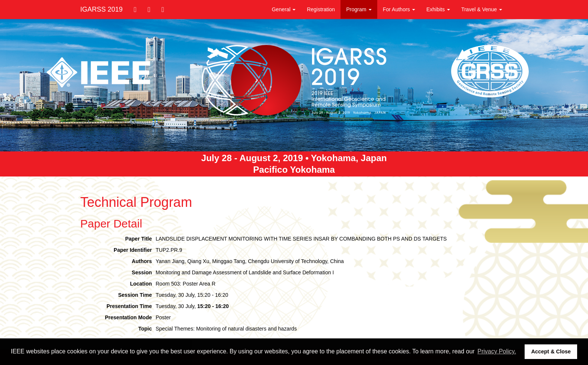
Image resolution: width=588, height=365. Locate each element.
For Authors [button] (399, 9)
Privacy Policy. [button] (497, 351)
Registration (321, 9)
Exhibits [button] (438, 9)
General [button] (284, 9)
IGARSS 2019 (101, 9)
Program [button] (359, 9)
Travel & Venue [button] (482, 9)
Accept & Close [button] (551, 352)
